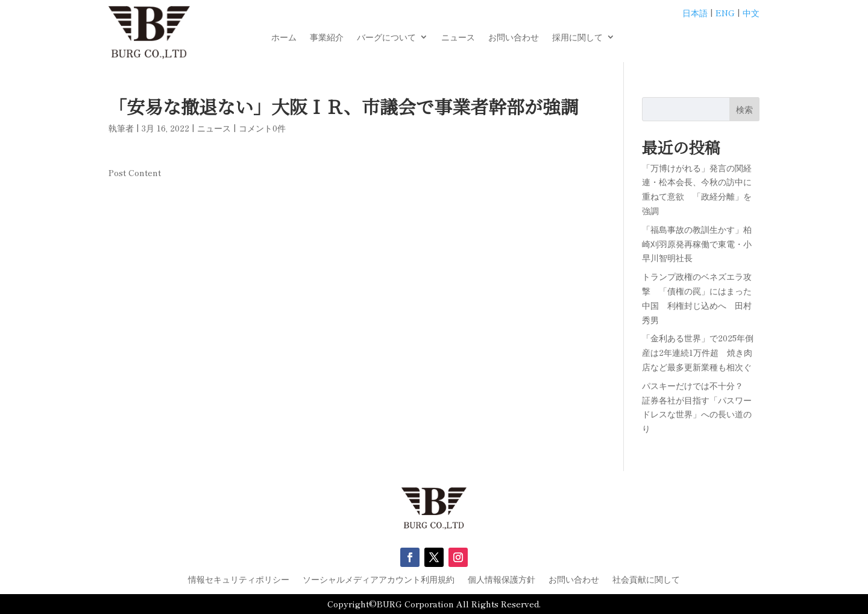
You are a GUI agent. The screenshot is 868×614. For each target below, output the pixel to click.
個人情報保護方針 (502, 580)
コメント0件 (262, 128)
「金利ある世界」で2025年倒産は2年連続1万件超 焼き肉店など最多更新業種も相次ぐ (698, 352)
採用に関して (577, 38)
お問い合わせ (514, 38)
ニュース (458, 38)
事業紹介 (327, 38)
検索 (744, 109)
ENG (725, 13)
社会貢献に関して (646, 580)
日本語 (695, 13)
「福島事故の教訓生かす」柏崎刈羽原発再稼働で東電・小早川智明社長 (697, 244)
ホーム (284, 38)
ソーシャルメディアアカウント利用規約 (379, 580)
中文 (751, 13)
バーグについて (386, 38)
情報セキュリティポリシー (239, 580)
